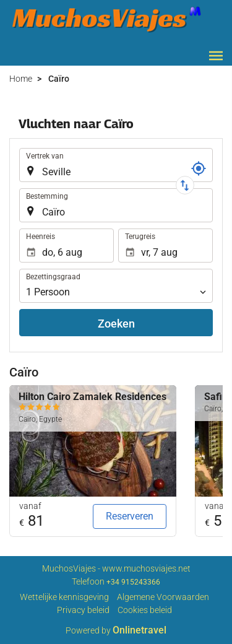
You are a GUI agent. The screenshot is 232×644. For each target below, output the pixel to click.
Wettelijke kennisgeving (64, 597)
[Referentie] (199, 168)
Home (21, 79)
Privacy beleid (83, 610)
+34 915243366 (133, 582)
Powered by (116, 630)
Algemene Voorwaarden (163, 597)
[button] (216, 56)
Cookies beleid (145, 610)
